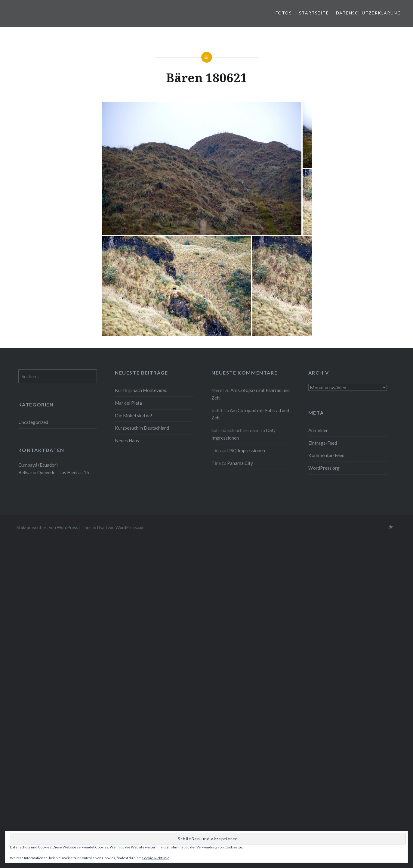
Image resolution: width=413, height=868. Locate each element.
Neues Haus (127, 440)
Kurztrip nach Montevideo (142, 390)
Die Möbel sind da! (134, 415)
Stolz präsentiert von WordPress (47, 527)
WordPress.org (324, 468)
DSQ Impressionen (246, 450)
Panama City (240, 463)
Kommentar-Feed (326, 455)
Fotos (284, 13)
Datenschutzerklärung (368, 13)
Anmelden (318, 430)
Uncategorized (33, 422)
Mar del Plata (128, 403)
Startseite (314, 13)
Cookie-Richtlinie (156, 858)
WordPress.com (131, 527)
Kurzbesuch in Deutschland (142, 428)
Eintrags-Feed (323, 443)
